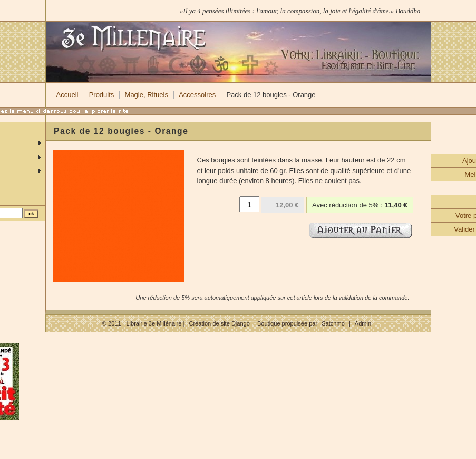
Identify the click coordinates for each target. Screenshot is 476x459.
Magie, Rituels (147, 95)
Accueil (67, 95)
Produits (102, 95)
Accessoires (197, 95)
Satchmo (333, 323)
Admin (363, 323)
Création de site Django (219, 323)
